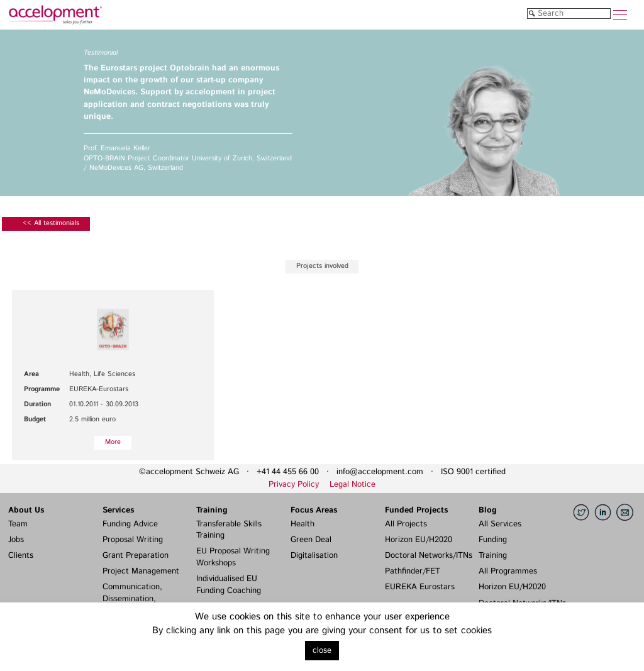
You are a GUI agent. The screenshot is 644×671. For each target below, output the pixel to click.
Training (212, 510)
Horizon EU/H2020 (419, 540)
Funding (493, 540)
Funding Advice (130, 524)
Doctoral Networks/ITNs (429, 556)
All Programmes (508, 571)
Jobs (16, 540)
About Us (26, 510)
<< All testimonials (51, 223)
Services (118, 510)
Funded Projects (416, 510)
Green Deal (311, 540)
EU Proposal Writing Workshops (233, 557)
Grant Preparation (136, 556)
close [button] (322, 651)
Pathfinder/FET (413, 571)
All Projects (406, 524)
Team (18, 524)
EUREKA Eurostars (420, 587)
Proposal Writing (133, 540)
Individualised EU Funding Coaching (229, 585)
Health (303, 524)
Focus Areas (314, 510)
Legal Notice (353, 485)
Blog (488, 510)
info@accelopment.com (380, 472)
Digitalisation (314, 556)
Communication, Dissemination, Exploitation (132, 599)
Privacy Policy (294, 485)
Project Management (141, 571)
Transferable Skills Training (229, 530)
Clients (21, 556)
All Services (500, 524)
